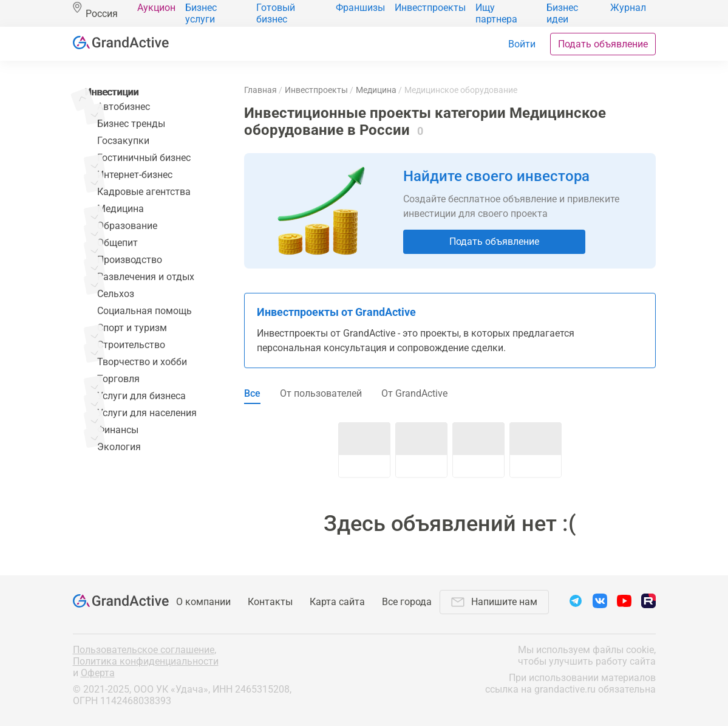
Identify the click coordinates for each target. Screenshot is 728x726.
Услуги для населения (147, 413)
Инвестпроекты (430, 8)
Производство (130, 260)
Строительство (131, 345)
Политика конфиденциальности (146, 661)
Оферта (98, 673)
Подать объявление (603, 44)
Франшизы (360, 8)
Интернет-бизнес (135, 175)
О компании (203, 602)
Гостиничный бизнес (144, 158)
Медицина (121, 209)
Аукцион (156, 8)
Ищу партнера (496, 13)
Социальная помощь (145, 311)
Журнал (628, 8)
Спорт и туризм (132, 328)
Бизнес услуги (201, 13)
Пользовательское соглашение (144, 650)
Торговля (118, 379)
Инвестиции (112, 92)
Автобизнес (124, 107)
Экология (119, 447)
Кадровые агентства (144, 192)
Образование (127, 226)
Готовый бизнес (276, 13)
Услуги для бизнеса (141, 396)
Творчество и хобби (142, 362)
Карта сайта (337, 602)
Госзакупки (123, 141)
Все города (407, 602)
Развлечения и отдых (146, 277)
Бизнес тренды (131, 124)
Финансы (118, 430)
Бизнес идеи (562, 13)
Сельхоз (116, 294)
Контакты (270, 602)
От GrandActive (414, 393)
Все (252, 393)
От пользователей (321, 393)
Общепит (117, 243)
